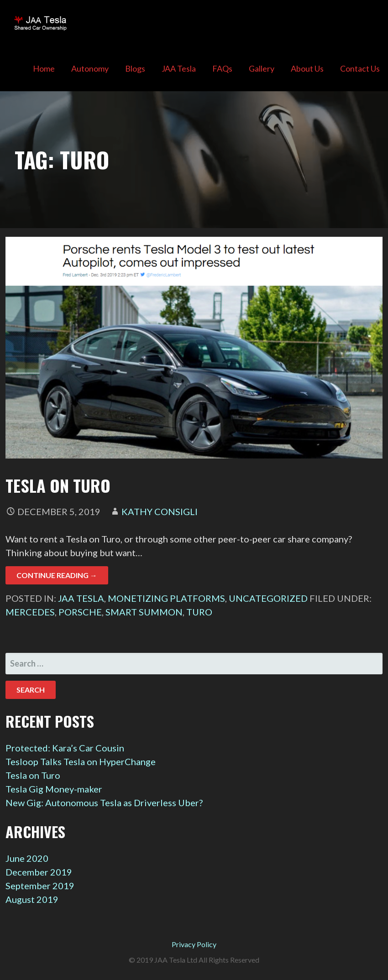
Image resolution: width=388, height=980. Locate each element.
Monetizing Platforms (166, 598)
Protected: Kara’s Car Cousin (65, 748)
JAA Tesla (179, 68)
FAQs (222, 68)
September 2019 (40, 886)
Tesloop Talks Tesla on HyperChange (81, 761)
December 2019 (39, 872)
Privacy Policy (194, 944)
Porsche (80, 612)
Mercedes (30, 612)
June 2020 (27, 858)
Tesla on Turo (58, 485)
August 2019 (32, 899)
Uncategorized (268, 598)
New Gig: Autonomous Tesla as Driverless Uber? (104, 803)
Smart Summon (144, 612)
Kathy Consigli (160, 511)
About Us (307, 68)
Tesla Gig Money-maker (54, 789)
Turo (199, 612)
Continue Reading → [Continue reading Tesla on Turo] (57, 575)
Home (44, 68)
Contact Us (360, 68)
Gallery (262, 68)
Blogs (135, 68)
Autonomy (90, 68)
